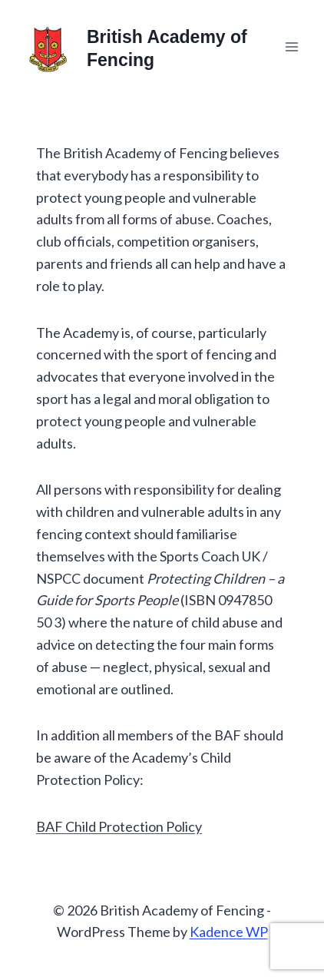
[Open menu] (291, 46)
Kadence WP (229, 932)
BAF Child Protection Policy (119, 826)
